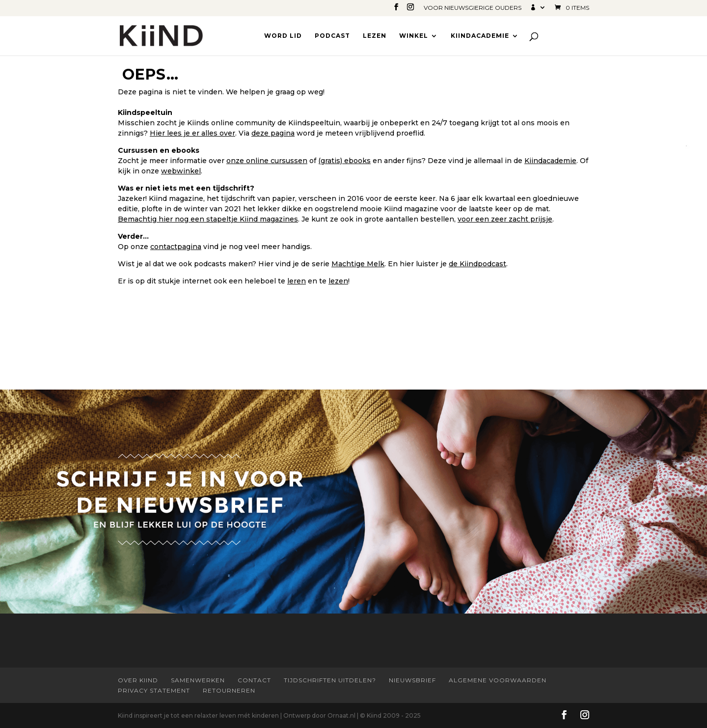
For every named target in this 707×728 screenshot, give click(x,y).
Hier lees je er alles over (192, 133)
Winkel (414, 36)
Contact (254, 680)
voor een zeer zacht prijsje (505, 219)
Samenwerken (198, 680)
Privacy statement (154, 690)
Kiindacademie (480, 36)
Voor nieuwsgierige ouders (473, 8)
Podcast (332, 36)
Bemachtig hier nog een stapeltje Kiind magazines (208, 219)
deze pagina (273, 133)
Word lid (283, 36)
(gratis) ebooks (344, 161)
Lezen (375, 36)
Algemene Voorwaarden (498, 680)
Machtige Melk (358, 264)
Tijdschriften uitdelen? (330, 680)
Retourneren (229, 690)
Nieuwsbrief (412, 680)
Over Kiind (138, 680)
